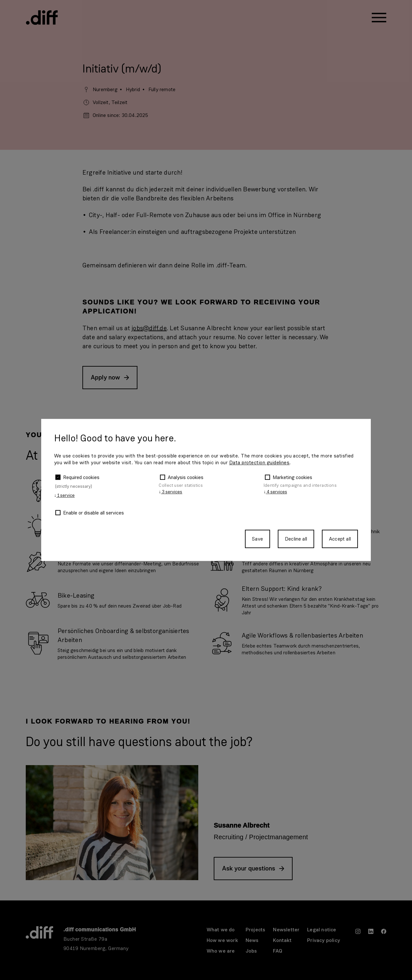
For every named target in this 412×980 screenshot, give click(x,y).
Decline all (296, 539)
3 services (170, 492)
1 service (64, 496)
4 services (275, 492)
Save (257, 539)
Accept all (340, 539)
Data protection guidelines (259, 462)
